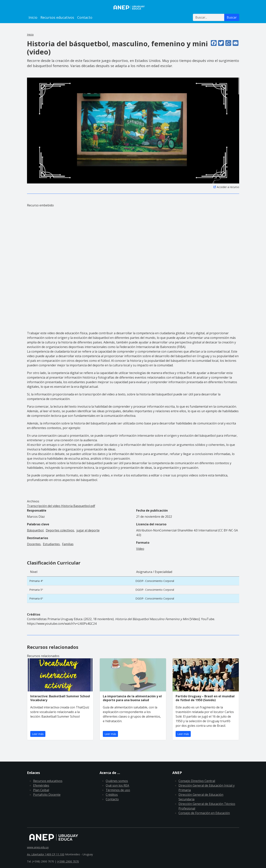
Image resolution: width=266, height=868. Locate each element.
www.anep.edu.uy (38, 847)
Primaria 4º (36, 581)
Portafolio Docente (47, 795)
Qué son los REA (117, 785)
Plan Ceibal (41, 790)
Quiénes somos (117, 781)
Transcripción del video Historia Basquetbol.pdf (61, 506)
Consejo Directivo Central (197, 781)
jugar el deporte (88, 530)
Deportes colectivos (60, 530)
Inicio (33, 17)
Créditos (112, 795)
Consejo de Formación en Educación (204, 813)
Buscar (232, 17)
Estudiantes (51, 544)
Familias (68, 544)
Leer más (38, 734)
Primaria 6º (36, 598)
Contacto (85, 17)
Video (140, 549)
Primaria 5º (36, 590)
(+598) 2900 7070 (68, 861)
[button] (133, 130)
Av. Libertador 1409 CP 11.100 (46, 854)
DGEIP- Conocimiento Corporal (155, 581)
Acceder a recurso (228, 187)
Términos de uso (118, 790)
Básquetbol (35, 530)
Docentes (34, 544)
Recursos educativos (57, 17)
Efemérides (41, 785)
